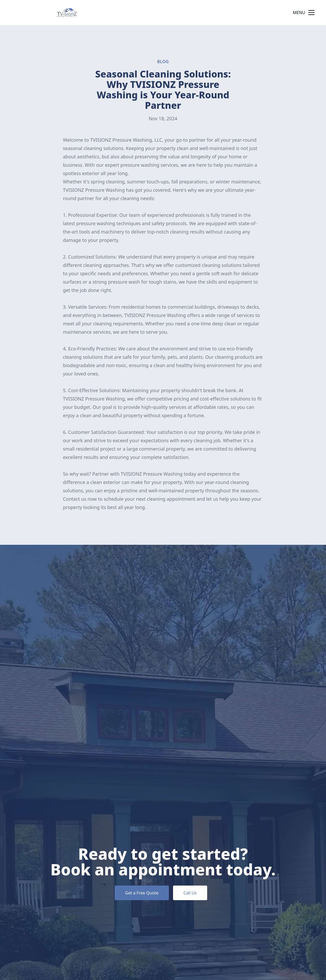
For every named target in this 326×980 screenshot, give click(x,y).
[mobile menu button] (311, 13)
